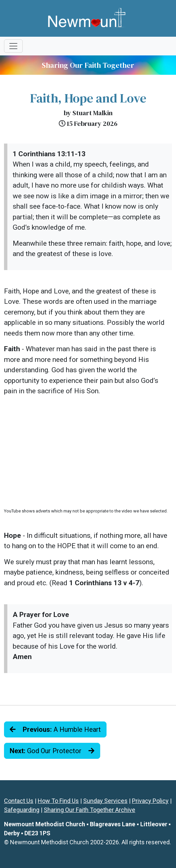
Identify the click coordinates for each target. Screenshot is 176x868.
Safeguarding (22, 810)
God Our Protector (52, 751)
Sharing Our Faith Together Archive (90, 810)
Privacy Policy (150, 801)
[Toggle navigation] (13, 46)
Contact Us (19, 801)
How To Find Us (58, 801)
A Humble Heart (55, 729)
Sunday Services (105, 801)
